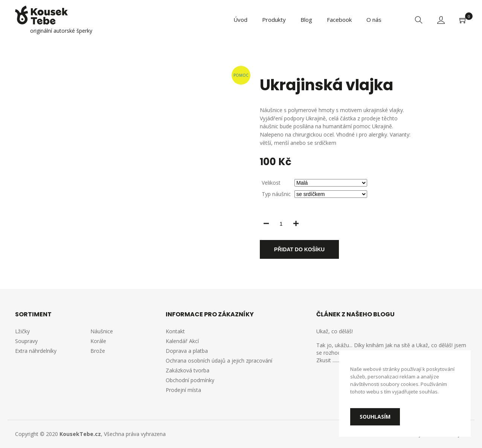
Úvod (240, 20)
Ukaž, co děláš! (335, 331)
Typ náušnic (276, 194)
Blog (306, 20)
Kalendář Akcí (182, 341)
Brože (98, 351)
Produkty (274, 20)
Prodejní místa (183, 390)
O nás (374, 20)
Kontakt (175, 331)
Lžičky (22, 331)
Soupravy (26, 341)
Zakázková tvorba (188, 370)
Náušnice (102, 331)
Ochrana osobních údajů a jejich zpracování (219, 361)
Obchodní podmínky (190, 380)
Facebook (339, 20)
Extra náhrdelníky (36, 351)
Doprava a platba (187, 351)
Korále (98, 341)
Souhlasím (375, 417)
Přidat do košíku (299, 249)
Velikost (271, 183)
